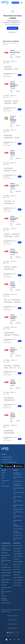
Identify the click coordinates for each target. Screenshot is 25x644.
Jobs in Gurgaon (17, 548)
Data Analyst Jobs (18, 536)
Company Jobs (5, 481)
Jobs (2, 483)
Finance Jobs (5, 565)
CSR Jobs (4, 585)
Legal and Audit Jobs (6, 579)
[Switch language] (13, 636)
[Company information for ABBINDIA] (21, 50)
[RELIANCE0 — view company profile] (6, 118)
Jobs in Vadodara (17, 572)
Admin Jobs (4, 558)
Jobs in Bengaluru (18, 554)
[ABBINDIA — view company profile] (6, 53)
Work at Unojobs (5, 486)
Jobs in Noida (17, 567)
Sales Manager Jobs (18, 509)
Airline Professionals (6, 573)
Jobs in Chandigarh (18, 562)
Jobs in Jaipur (16, 575)
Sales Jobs (4, 596)
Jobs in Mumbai (17, 551)
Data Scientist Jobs (18, 529)
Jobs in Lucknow (17, 583)
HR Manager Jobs (18, 481)
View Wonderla (13, 28)
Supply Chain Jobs (6, 603)
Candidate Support (8, 460)
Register (3, 473)
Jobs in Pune (16, 559)
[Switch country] (13, 633)
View (20, 75)
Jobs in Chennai (17, 564)
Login (3, 475)
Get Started (15, 3)
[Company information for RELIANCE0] (21, 116)
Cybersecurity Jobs (6, 546)
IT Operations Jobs (6, 567)
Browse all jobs (12, 32)
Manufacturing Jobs (6, 570)
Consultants (4, 553)
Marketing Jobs (5, 582)
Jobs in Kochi (16, 569)
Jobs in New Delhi (18, 546)
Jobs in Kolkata (17, 585)
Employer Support (8, 457)
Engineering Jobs (5, 555)
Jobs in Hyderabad (18, 556)
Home (3, 478)
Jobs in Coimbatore (18, 580)
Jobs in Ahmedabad (18, 577)
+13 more (19, 368)
